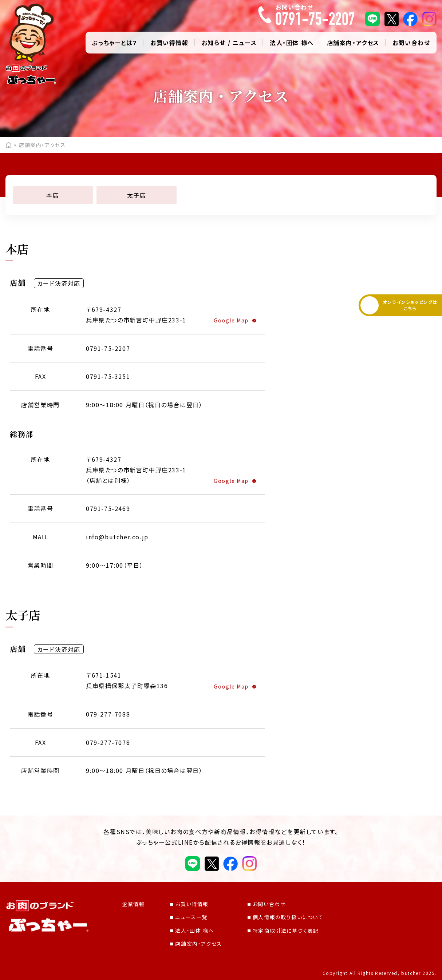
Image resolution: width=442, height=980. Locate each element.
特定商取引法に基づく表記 (283, 931)
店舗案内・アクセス (353, 43)
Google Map (231, 320)
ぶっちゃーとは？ (115, 43)
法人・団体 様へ (292, 43)
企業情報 (133, 904)
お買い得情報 (169, 43)
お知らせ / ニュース (229, 43)
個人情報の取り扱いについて (286, 917)
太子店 (137, 195)
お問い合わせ (411, 43)
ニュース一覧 (189, 917)
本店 (53, 195)
